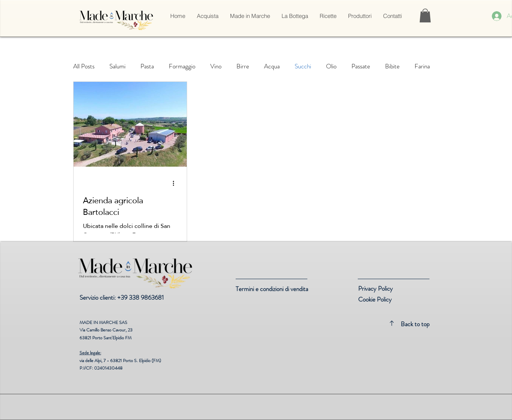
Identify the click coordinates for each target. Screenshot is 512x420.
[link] (425, 16)
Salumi (117, 66)
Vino (216, 66)
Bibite (392, 66)
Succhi (303, 66)
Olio (331, 66)
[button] (207, 16)
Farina (422, 66)
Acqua (272, 66)
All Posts (84, 66)
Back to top (415, 324)
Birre (243, 66)
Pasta (147, 66)
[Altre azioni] (176, 183)
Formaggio (182, 66)
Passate (361, 66)
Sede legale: (90, 353)
